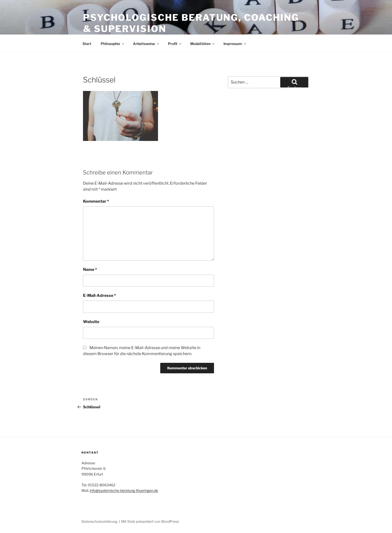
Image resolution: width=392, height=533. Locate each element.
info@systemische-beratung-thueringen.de (124, 490)
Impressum (235, 44)
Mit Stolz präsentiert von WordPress (150, 521)
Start (87, 44)
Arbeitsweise (146, 44)
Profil (175, 44)
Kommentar (96, 201)
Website (91, 322)
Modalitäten (203, 44)
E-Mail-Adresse (99, 295)
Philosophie (113, 44)
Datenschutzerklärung (99, 521)
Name (90, 269)
